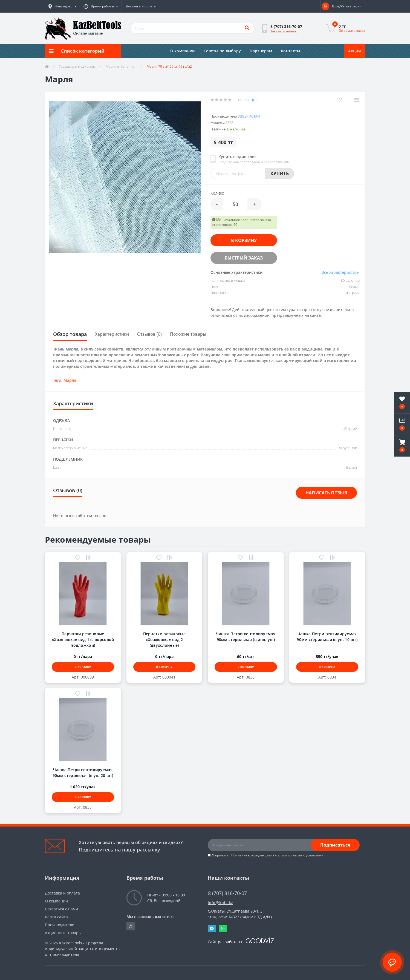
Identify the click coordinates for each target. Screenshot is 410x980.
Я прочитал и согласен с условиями (268, 855)
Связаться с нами (61, 909)
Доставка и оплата (141, 6)
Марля (70, 380)
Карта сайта (56, 917)
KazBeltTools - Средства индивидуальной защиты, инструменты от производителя (83, 949)
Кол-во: (217, 193)
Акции (354, 51)
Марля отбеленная (121, 66)
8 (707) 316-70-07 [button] (227, 893)
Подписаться (335, 845)
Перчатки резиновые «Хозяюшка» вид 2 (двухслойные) (164, 639)
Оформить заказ (352, 31)
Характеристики (112, 334)
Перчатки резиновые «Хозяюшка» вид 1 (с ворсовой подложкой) (83, 639)
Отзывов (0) (149, 334)
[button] (62, 6)
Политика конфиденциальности (258, 855)
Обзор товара (70, 334)
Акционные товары (63, 933)
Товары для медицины (77, 66)
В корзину (244, 240)
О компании (183, 51)
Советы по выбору (222, 51)
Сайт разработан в (241, 942)
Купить (280, 173)
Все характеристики (341, 272)
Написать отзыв (326, 493)
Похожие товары (188, 334)
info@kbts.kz (220, 903)
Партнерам (261, 51)
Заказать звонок (283, 31)
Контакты (290, 51)
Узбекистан (249, 116)
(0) (254, 100)
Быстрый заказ (244, 258)
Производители (60, 925)
